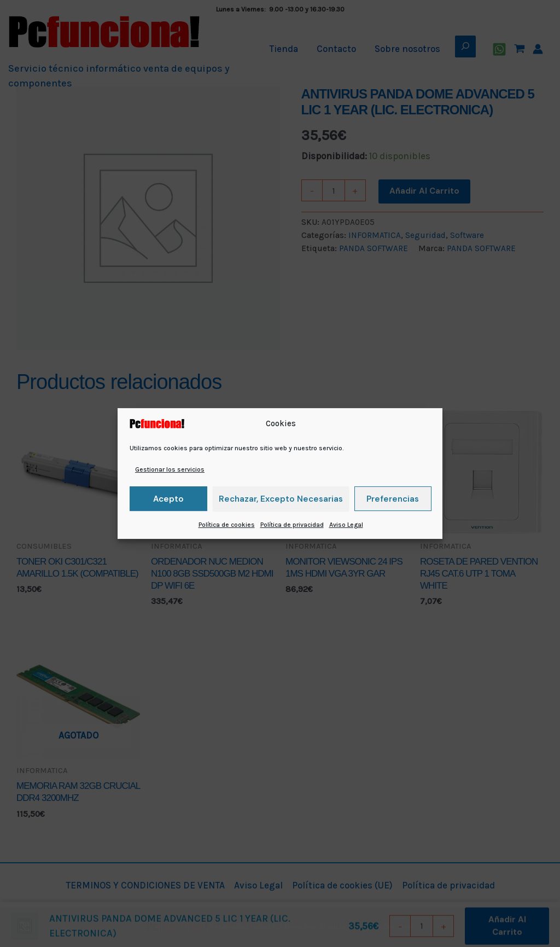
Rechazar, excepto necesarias (281, 499)
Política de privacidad (292, 525)
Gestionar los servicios (170, 469)
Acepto (168, 499)
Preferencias (393, 499)
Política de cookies (227, 525)
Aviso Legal (346, 525)
